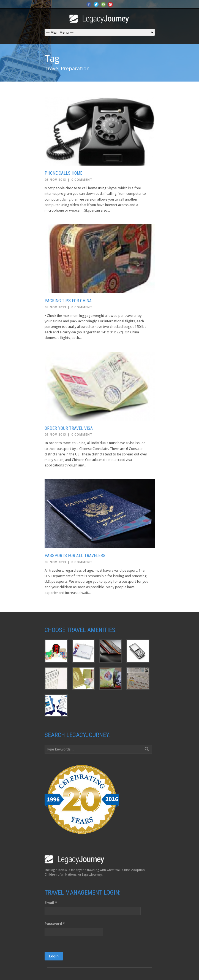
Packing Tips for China (68, 301)
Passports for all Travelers (75, 556)
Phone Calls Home (63, 173)
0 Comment (82, 180)
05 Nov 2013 (55, 180)
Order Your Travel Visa (69, 428)
